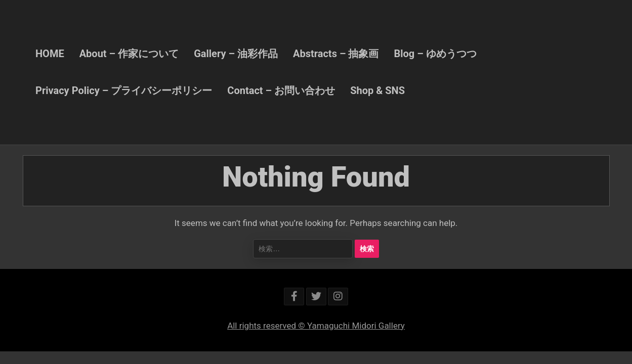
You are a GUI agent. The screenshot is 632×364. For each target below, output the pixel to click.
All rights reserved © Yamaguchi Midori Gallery (316, 326)
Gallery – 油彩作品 (236, 54)
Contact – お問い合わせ (281, 90)
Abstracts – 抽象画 (336, 54)
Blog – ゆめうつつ (435, 54)
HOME (50, 54)
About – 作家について (129, 54)
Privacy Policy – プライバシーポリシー (124, 90)
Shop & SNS (377, 90)
